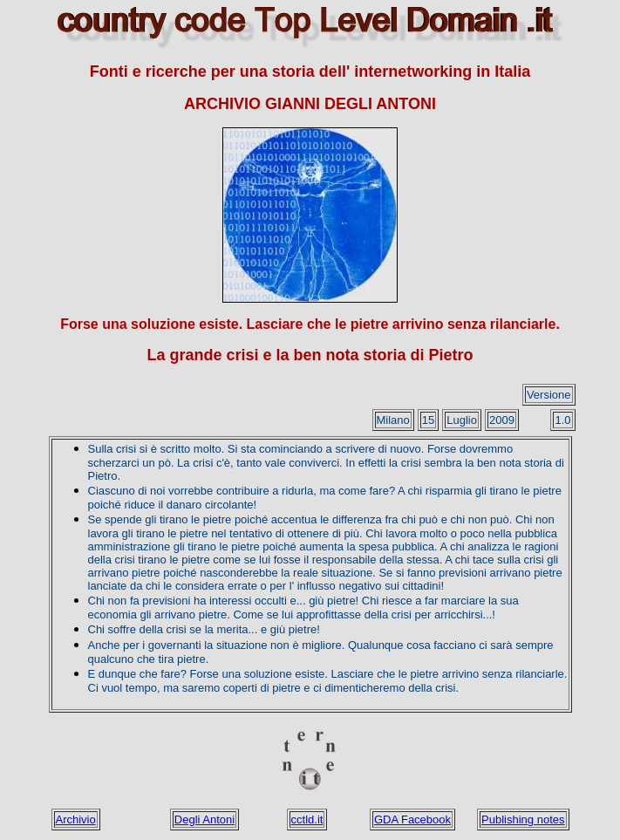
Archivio (76, 820)
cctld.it (307, 820)
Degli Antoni (204, 820)
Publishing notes (523, 820)
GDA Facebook (412, 820)
